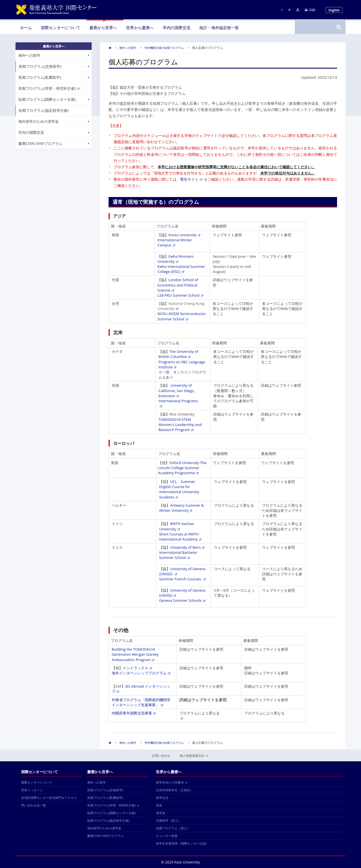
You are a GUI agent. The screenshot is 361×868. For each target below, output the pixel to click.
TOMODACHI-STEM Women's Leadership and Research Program (180, 425)
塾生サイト (191, 179)
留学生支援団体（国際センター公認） (182, 843)
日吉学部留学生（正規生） (175, 790)
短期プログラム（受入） (173, 828)
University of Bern (187, 547)
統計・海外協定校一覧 (219, 28)
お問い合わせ (161, 756)
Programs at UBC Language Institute (182, 364)
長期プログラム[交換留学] (40, 66)
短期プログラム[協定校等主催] (44, 110)
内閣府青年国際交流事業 (134, 713)
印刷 (310, 10)
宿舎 (159, 805)
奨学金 (161, 813)
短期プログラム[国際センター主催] (47, 99)
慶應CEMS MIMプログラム (40, 143)
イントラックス (137, 668)
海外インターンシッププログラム (141, 673)
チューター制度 (167, 836)
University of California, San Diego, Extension (177, 390)
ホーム (26, 28)
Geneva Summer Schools (182, 600)
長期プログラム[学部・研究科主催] (49, 88)
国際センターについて (61, 28)
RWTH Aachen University (177, 526)
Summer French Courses (182, 579)
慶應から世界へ (103, 28)
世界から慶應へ (140, 28)
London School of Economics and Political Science (178, 285)
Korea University (184, 235)
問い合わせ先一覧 (34, 805)
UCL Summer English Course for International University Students (179, 489)
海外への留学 (128, 48)
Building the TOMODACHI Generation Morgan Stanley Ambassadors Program (135, 654)
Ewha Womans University (175, 259)
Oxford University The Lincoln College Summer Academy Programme (182, 468)
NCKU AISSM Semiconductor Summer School (182, 316)
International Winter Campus (175, 242)
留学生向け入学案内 (172, 782)
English (334, 10)
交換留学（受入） (168, 820)
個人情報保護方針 (194, 756)
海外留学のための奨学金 (38, 121)
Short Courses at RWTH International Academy (180, 537)
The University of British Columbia (178, 354)
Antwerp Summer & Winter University (181, 508)
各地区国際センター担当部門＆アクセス (49, 798)
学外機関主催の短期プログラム (164, 48)
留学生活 (162, 798)
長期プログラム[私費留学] (40, 77)
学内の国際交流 (177, 28)
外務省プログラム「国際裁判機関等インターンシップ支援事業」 (141, 702)
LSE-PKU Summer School (180, 295)
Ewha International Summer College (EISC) (181, 269)
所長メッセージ (32, 790)
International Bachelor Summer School (178, 555)
